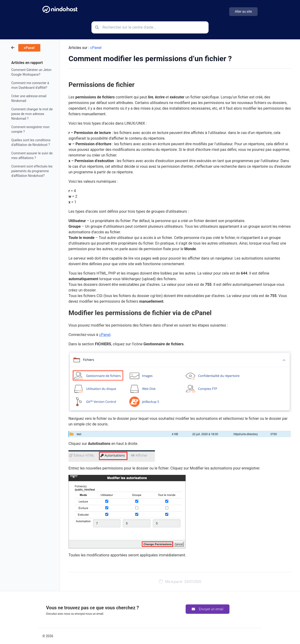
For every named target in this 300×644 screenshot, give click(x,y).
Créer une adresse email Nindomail (29, 98)
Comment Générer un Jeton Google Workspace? (31, 72)
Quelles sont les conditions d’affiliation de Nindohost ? (31, 142)
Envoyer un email (207, 609)
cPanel (96, 48)
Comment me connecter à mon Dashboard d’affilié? (30, 85)
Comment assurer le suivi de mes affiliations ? (32, 156)
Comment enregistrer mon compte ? (30, 129)
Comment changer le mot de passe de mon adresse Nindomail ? (32, 114)
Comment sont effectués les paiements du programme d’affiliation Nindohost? (32, 171)
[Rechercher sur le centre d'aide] (150, 27)
